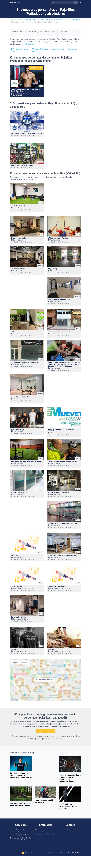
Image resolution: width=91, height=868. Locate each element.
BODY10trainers (54, 649)
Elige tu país (27, 853)
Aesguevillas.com (17, 556)
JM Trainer (15, 649)
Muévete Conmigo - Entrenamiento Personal (61, 430)
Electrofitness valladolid (20, 238)
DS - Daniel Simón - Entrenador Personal (63, 523)
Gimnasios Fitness (17, 20)
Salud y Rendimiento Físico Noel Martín (62, 462)
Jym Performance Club (56, 586)
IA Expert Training (18, 429)
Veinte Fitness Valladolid (20, 397)
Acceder (21, 832)
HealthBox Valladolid (19, 206)
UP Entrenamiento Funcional (58, 238)
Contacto (70, 830)
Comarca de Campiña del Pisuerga (58, 20)
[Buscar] (76, 3)
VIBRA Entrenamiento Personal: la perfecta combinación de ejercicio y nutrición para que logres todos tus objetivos (64, 364)
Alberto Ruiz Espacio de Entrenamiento (62, 556)
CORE (13, 332)
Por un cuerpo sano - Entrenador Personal (27, 133)
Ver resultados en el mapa (45, 680)
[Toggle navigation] (81, 3)
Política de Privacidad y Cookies (45, 834)
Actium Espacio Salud (19, 492)
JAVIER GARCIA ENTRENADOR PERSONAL (25, 363)
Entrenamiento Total (19, 617)
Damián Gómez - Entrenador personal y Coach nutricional (25, 90)
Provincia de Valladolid (34, 20)
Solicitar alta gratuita (45, 731)
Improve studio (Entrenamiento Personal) (26, 462)
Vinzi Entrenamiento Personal (59, 332)
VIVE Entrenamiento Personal (59, 300)
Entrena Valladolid (18, 269)
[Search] (62, 3)
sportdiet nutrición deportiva (22, 166)
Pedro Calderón (17, 586)
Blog (21, 836)
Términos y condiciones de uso (45, 830)
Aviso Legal (46, 832)
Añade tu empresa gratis (21, 834)
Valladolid (77, 20)
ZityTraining (52, 269)
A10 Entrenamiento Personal (58, 492)
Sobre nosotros (21, 830)
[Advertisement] (64, 80)
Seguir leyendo (28, 44)
